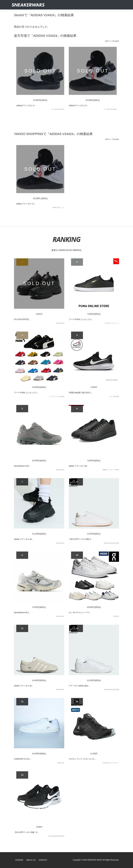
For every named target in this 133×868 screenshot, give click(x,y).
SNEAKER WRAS (95, 860)
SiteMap (19, 860)
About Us (31, 860)
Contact (43, 860)
